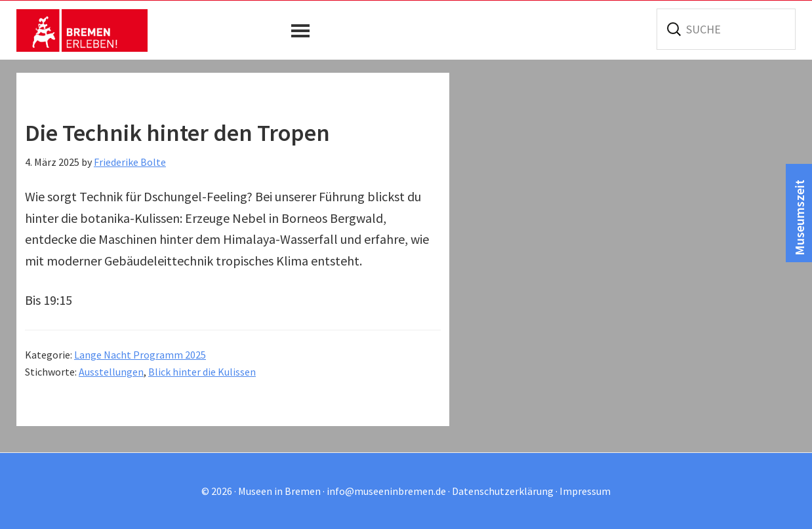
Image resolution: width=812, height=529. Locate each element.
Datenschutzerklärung (503, 491)
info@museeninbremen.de (386, 491)
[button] (304, 31)
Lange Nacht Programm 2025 (140, 355)
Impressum (585, 491)
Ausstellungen (111, 372)
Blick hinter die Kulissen (202, 372)
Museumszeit (799, 218)
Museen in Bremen (82, 30)
